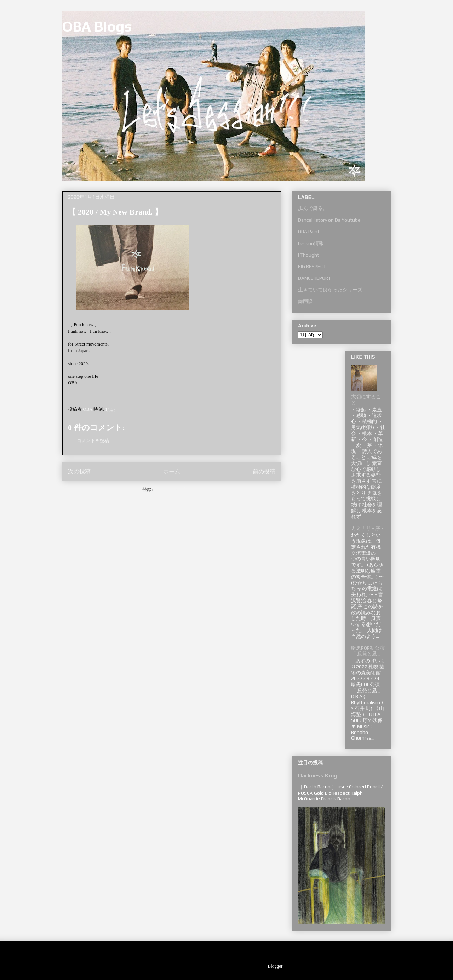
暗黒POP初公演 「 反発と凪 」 (368, 651)
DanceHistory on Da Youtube (329, 220)
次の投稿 (79, 471)
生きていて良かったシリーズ (330, 290)
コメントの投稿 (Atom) (177, 489)
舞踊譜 (305, 301)
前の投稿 (264, 471)
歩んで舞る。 (313, 208)
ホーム (172, 471)
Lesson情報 (311, 243)
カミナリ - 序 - (367, 528)
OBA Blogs (97, 27)
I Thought (309, 255)
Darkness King (318, 776)
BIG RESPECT (312, 266)
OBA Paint (309, 232)
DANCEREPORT (314, 278)
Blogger (275, 966)
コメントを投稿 (93, 441)
